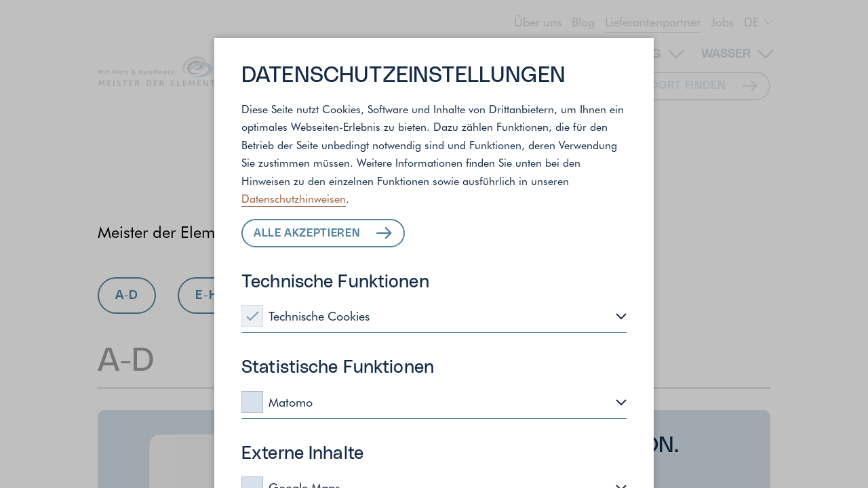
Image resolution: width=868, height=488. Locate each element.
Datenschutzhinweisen (294, 198)
